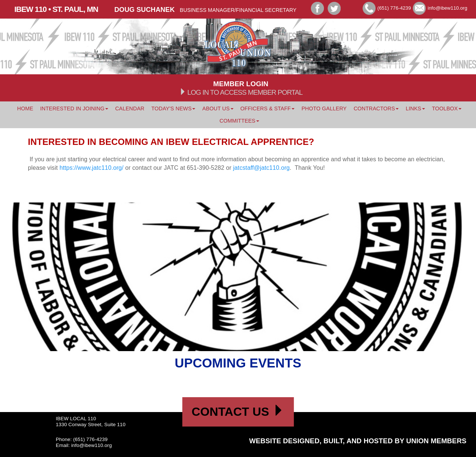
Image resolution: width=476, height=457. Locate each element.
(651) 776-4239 (394, 8)
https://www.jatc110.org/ (91, 168)
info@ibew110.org (448, 8)
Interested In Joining (74, 108)
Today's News (173, 108)
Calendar (130, 108)
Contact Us (238, 412)
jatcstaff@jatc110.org (261, 168)
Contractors (376, 108)
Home (25, 108)
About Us (218, 108)
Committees (239, 121)
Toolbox (447, 108)
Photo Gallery (324, 108)
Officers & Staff (267, 108)
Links (415, 108)
